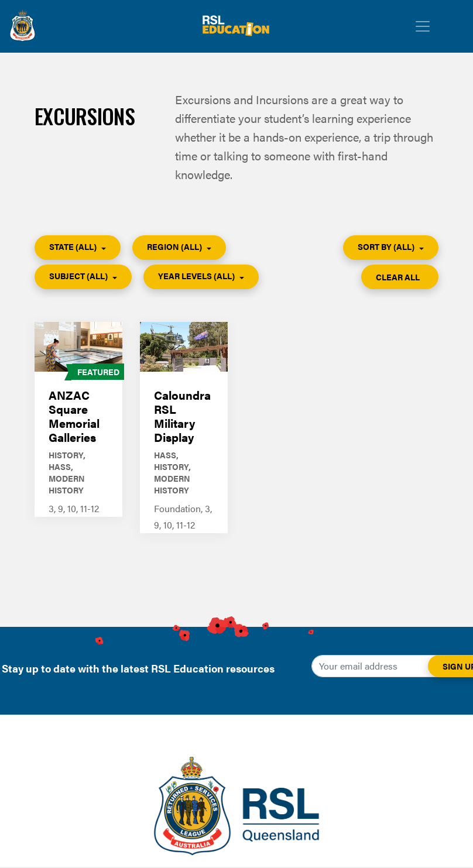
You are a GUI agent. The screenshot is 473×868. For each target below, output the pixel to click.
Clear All (399, 277)
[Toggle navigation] (423, 26)
